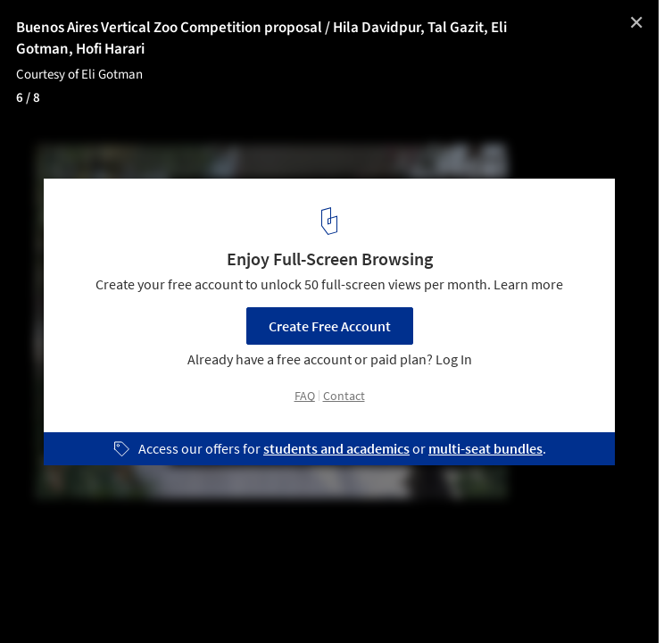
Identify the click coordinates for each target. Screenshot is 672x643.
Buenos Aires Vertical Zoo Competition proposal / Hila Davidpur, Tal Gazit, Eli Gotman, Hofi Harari (261, 38)
